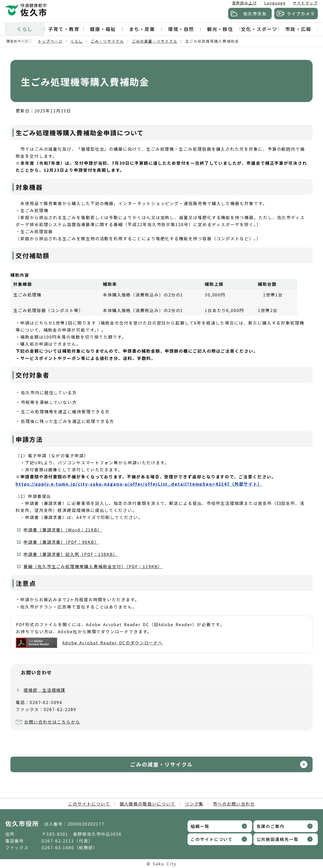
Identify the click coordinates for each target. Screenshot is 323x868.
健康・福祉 (103, 29)
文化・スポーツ (259, 29)
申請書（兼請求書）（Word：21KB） (63, 530)
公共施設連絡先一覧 (278, 839)
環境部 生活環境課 (44, 690)
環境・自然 (181, 29)
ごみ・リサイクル (107, 41)
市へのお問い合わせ (234, 804)
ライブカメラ (301, 14)
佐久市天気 (255, 14)
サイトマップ (305, 3)
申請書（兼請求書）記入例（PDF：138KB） (71, 554)
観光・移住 (220, 29)
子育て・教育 (64, 29)
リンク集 (194, 804)
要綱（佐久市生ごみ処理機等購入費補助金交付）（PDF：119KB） (93, 566)
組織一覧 (200, 826)
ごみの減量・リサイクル (155, 41)
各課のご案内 (271, 826)
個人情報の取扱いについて (148, 804)
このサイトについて (89, 804)
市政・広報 (298, 29)
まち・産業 (142, 29)
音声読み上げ (245, 3)
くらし (25, 29)
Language (275, 3)
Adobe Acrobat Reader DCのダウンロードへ (89, 643)
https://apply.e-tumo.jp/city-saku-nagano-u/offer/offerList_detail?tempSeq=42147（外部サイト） (139, 484)
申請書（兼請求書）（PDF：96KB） (61, 542)
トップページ (50, 41)
